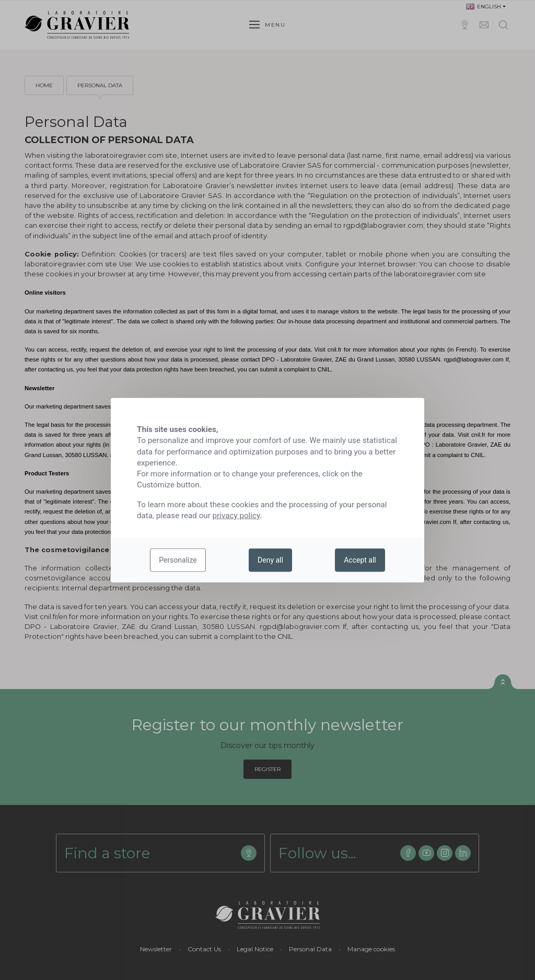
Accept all (360, 560)
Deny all (270, 560)
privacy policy (236, 516)
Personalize (178, 560)
